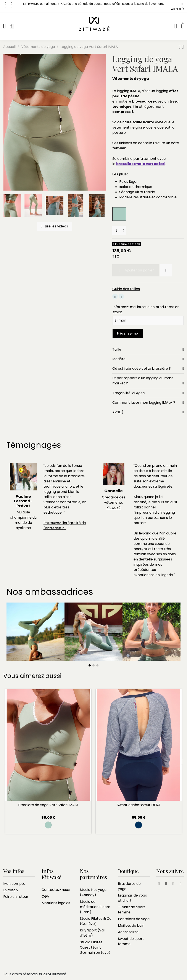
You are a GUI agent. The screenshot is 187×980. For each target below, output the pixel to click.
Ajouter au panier (136, 270)
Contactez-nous (56, 890)
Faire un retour (16, 897)
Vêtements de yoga (131, 79)
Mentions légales (56, 903)
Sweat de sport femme (131, 941)
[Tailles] (119, 230)
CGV (45, 896)
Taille (148, 350)
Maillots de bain (131, 925)
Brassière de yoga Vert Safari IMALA (48, 805)
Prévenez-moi (128, 333)
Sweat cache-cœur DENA (139, 805)
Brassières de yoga (129, 886)
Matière (148, 359)
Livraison (10, 890)
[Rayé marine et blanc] (139, 825)
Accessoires (128, 932)
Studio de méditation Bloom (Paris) (95, 907)
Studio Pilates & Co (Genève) (96, 921)
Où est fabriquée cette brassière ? (148, 369)
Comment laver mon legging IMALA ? (148, 403)
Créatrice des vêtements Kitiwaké (114, 502)
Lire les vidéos (55, 226)
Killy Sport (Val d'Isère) (92, 933)
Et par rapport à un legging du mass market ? (148, 381)
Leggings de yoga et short (133, 898)
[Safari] (48, 825)
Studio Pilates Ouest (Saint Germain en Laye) (95, 947)
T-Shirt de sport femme (132, 910)
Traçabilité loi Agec (148, 393)
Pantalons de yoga (134, 919)
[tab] (148, 350)
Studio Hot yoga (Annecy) (93, 892)
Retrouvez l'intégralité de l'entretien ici (65, 525)
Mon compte (14, 884)
